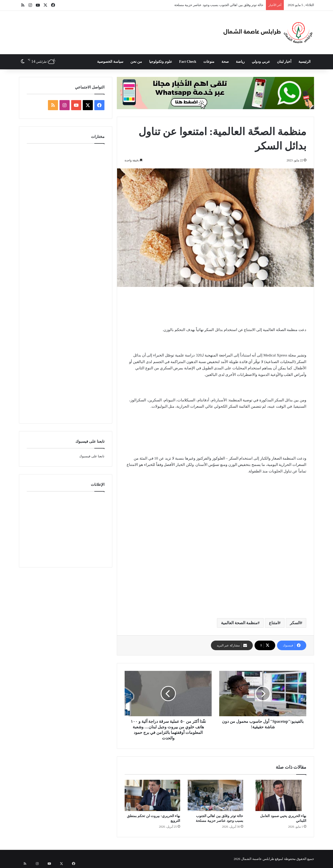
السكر (295, 623)
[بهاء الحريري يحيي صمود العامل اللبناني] (279, 795)
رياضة (240, 62)
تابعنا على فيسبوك (92, 456)
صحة (225, 62)
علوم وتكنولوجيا (161, 62)
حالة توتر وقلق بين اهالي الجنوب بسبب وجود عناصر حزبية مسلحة (219, 5)
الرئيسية (304, 62)
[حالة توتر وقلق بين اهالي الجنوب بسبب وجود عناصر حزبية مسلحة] (215, 795)
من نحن (136, 62)
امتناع (274, 623)
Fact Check (188, 62)
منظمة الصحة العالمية (239, 623)
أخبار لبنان (284, 62)
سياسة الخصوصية (110, 62)
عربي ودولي (261, 62)
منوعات (209, 62)
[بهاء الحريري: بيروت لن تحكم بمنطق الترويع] (152, 795)
